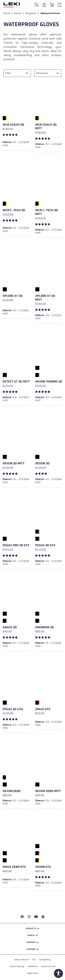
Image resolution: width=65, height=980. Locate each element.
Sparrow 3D (45, 627)
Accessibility (45, 960)
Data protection (22, 960)
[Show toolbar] (58, 973)
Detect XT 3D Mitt (16, 382)
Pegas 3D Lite (13, 709)
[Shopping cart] (52, 5)
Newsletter (33, 966)
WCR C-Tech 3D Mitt (46, 212)
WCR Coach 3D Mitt (46, 127)
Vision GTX (43, 867)
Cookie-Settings (17, 966)
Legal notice (32, 973)
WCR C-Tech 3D (14, 210)
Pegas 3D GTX (45, 545)
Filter (8, 73)
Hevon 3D (42, 463)
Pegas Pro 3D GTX (16, 545)
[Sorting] (48, 73)
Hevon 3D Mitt (14, 463)
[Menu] (59, 5)
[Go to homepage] (12, 5)
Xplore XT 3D (13, 296)
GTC (34, 960)
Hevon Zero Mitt (48, 791)
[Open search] (37, 5)
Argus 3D (10, 627)
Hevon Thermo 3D (49, 382)
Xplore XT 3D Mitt (45, 298)
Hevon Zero (12, 791)
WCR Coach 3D (13, 125)
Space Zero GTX (14, 867)
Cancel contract (49, 966)
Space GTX (43, 709)
